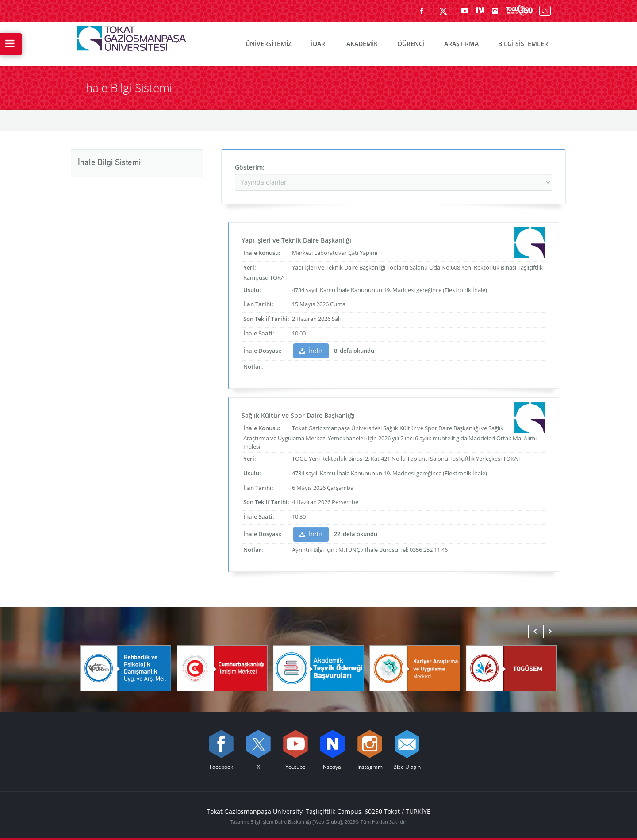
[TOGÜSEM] (511, 667)
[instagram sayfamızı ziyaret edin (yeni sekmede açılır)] (495, 11)
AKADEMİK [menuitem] (362, 44)
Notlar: (253, 366)
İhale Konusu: (262, 253)
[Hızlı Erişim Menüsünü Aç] (11, 44)
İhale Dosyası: (263, 351)
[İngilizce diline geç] (543, 10)
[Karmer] (415, 667)
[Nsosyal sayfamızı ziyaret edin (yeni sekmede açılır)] (480, 11)
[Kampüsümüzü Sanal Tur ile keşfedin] (519, 11)
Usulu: (252, 290)
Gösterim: (250, 167)
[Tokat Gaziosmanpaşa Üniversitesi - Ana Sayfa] (132, 36)
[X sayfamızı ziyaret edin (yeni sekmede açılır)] (443, 11)
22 (337, 534)
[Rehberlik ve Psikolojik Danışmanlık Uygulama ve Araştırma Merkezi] (126, 667)
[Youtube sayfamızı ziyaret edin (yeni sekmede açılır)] (465, 11)
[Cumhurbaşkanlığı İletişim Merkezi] (222, 667)
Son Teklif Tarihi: (266, 319)
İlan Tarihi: (258, 304)
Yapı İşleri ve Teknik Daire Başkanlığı (296, 240)
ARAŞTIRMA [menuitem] (461, 44)
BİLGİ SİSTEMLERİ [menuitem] (524, 44)
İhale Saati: (259, 333)
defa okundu (356, 351)
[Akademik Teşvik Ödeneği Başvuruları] (318, 667)
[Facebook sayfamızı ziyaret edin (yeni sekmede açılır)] (422, 11)
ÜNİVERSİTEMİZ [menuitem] (269, 44)
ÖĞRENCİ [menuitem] (411, 44)
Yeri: (250, 267)
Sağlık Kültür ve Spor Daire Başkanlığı (298, 415)
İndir (311, 351)
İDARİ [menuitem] (319, 44)
